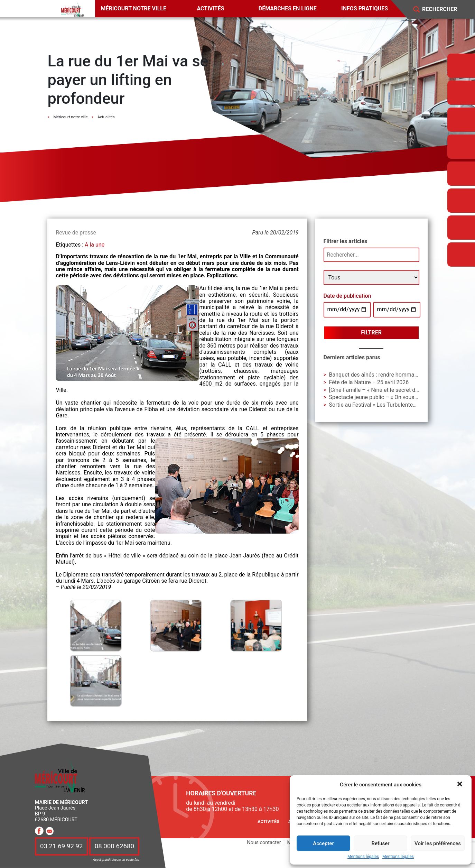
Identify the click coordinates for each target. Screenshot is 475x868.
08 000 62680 (114, 846)
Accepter (323, 843)
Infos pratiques (365, 8)
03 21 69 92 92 (62, 846)
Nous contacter (264, 843)
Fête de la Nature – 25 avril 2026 (369, 382)
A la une (95, 245)
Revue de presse (76, 233)
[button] (460, 785)
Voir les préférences (438, 843)
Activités (210, 8)
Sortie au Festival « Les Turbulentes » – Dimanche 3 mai (398, 405)
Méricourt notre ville (133, 8)
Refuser (380, 843)
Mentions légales (363, 857)
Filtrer (371, 333)
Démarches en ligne (288, 8)
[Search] (445, 10)
